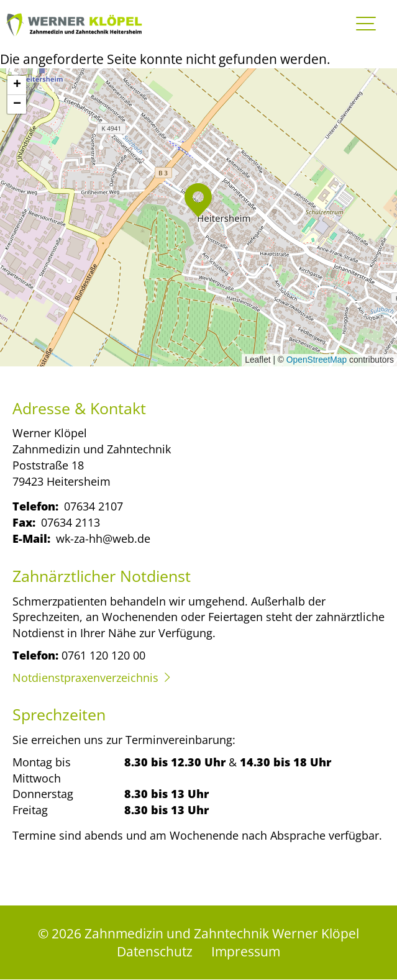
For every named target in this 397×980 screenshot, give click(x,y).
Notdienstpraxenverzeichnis (85, 677)
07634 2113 (71, 522)
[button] (198, 200)
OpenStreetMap (317, 360)
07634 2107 (94, 506)
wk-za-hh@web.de (103, 538)
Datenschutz (155, 951)
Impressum (246, 951)
